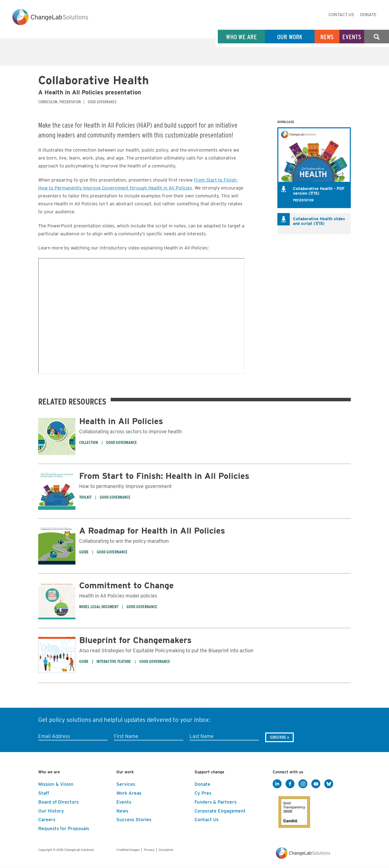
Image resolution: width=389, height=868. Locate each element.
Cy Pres (203, 793)
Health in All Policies (121, 421)
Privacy (149, 850)
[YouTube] (316, 784)
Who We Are (241, 37)
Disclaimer (166, 850)
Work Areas (129, 793)
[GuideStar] (293, 811)
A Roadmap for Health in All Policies (152, 530)
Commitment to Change (126, 585)
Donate (368, 15)
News (327, 37)
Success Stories (134, 820)
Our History (51, 811)
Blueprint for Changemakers (135, 640)
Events (352, 37)
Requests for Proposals (64, 828)
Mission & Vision (56, 784)
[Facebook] (290, 784)
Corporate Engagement (220, 811)
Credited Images (128, 850)
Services (126, 784)
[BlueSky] (329, 784)
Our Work (290, 37)
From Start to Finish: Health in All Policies (164, 476)
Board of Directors (58, 802)
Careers (47, 820)
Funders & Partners (215, 802)
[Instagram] (303, 784)
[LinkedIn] (277, 784)
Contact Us (341, 15)
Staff (44, 793)
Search (377, 37)
